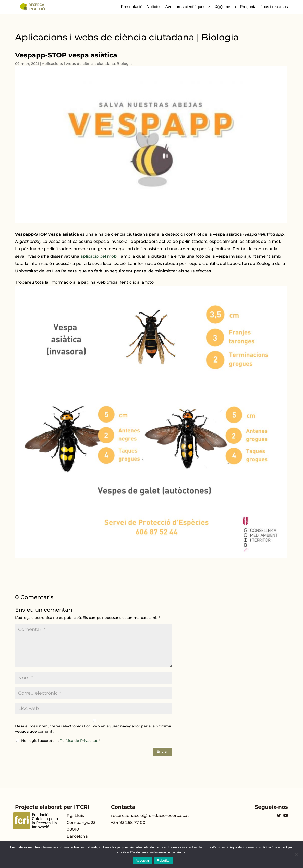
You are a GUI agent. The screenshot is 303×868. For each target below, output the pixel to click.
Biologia (124, 64)
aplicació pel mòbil (100, 256)
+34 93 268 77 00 (128, 822)
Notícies (154, 7)
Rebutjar (163, 860)
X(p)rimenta (225, 7)
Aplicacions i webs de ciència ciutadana (78, 64)
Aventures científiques (185, 7)
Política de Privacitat (79, 741)
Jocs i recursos (274, 7)
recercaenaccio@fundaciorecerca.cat (150, 816)
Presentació (132, 7)
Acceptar (142, 860)
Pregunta (248, 7)
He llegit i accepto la (58, 741)
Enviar (162, 751)
